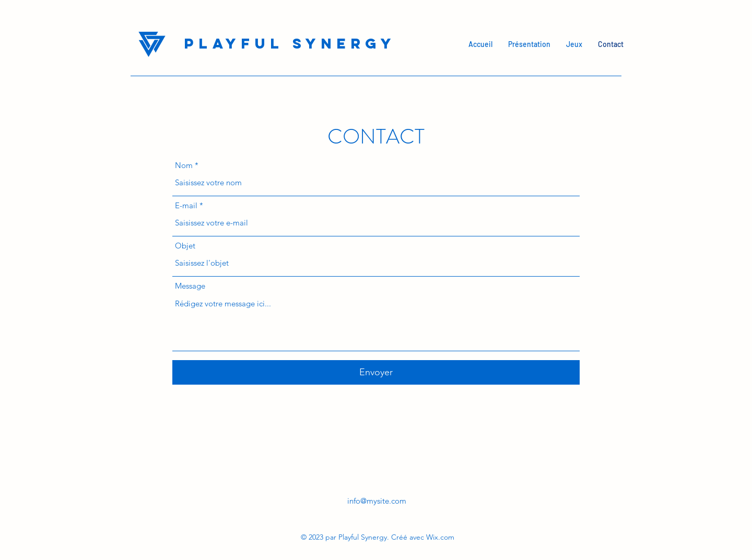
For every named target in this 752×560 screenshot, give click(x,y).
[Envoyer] (376, 372)
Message (190, 286)
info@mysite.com (377, 501)
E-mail (186, 205)
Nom (184, 165)
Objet (185, 246)
